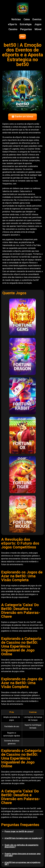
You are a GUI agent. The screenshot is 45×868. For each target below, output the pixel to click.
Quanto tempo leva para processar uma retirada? (22, 855)
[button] (22, 831)
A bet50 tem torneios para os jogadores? (23, 838)
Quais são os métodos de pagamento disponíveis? (21, 846)
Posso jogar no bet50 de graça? (19, 831)
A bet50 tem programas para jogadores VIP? (22, 863)
